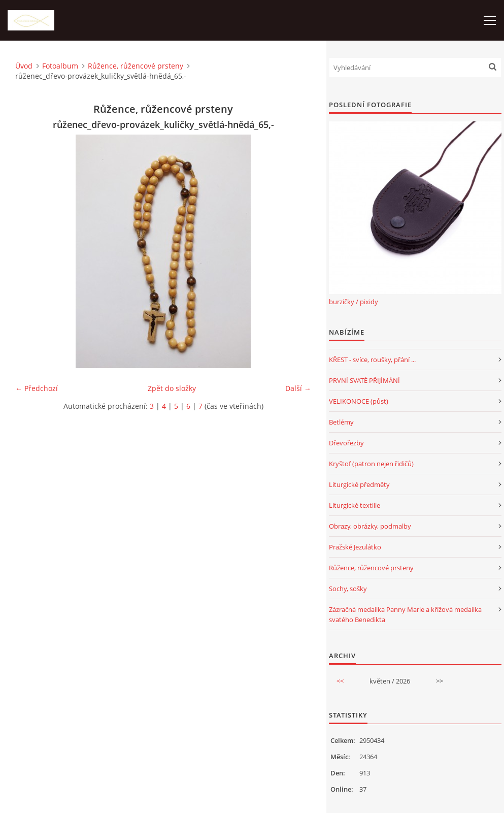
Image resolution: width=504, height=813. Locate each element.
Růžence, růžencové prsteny (136, 66)
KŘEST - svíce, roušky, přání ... (372, 360)
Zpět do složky (172, 388)
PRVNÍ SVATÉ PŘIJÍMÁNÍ (364, 380)
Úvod (24, 66)
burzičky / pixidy (354, 302)
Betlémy (341, 422)
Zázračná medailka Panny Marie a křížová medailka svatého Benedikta (405, 614)
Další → (298, 388)
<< (340, 681)
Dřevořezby (346, 443)
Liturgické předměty (359, 484)
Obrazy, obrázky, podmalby (370, 526)
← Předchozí (37, 388)
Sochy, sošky (348, 589)
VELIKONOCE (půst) (359, 401)
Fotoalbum (60, 66)
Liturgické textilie (355, 505)
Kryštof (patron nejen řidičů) (371, 464)
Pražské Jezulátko (355, 547)
